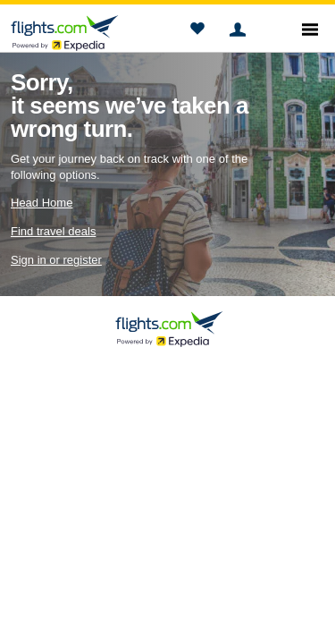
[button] (197, 31)
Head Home (42, 203)
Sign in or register (56, 260)
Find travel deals (53, 231)
